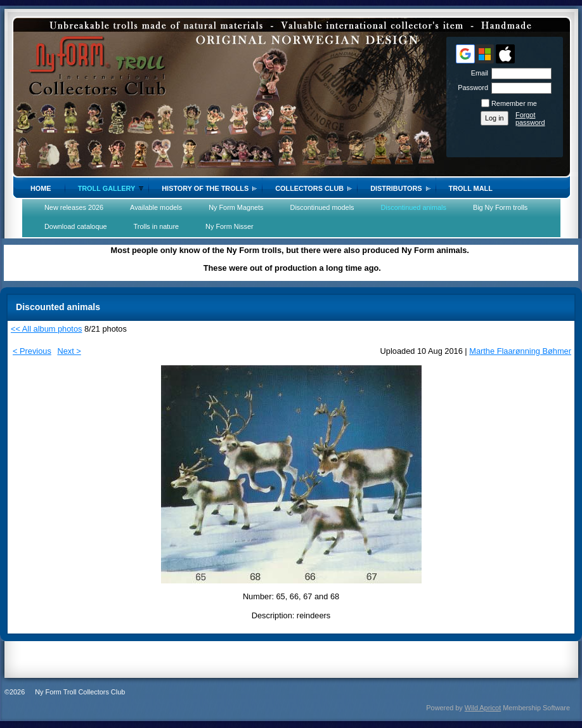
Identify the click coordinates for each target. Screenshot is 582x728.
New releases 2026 (74, 207)
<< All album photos (46, 329)
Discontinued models (322, 207)
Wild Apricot (483, 708)
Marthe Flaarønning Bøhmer (520, 351)
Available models (156, 207)
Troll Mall (471, 188)
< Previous (32, 351)
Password (471, 88)
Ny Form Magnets (236, 207)
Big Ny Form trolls (500, 207)
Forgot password (530, 119)
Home (41, 188)
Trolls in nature (157, 226)
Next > (69, 351)
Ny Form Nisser (230, 226)
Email (477, 73)
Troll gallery (107, 188)
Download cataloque (76, 226)
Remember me (514, 103)
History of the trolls (205, 188)
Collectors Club (309, 188)
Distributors (396, 188)
